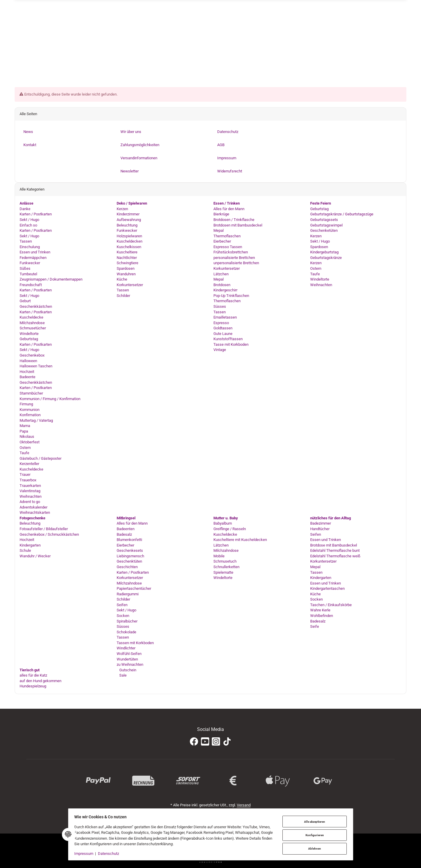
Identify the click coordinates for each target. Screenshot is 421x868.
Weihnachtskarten (35, 513)
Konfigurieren (313, 835)
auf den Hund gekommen (40, 681)
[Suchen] (307, 52)
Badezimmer (321, 524)
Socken (123, 616)
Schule (25, 551)
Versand (244, 805)
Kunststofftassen (228, 339)
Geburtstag (29, 339)
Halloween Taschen (36, 366)
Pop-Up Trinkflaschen (231, 296)
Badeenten (126, 529)
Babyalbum (223, 524)
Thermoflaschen (227, 236)
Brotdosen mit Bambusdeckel (238, 225)
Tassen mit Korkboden (135, 643)
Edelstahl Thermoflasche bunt (335, 551)
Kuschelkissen (129, 247)
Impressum (86, 854)
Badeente (27, 377)
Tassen (26, 241)
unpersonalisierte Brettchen (236, 263)
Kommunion (30, 410)
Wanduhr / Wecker (35, 556)
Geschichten (127, 567)
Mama (25, 426)
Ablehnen (313, 848)
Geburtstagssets (324, 220)
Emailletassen (225, 317)
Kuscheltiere (127, 252)
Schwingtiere (127, 263)
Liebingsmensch (130, 556)
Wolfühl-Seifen (129, 654)
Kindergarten (30, 545)
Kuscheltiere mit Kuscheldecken (240, 540)
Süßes (25, 268)
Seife (315, 626)
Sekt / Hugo (29, 220)
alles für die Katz (33, 675)
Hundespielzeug (33, 686)
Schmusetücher (33, 328)
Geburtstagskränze (326, 258)
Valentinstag (30, 491)
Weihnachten (31, 496)
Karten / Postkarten (36, 214)
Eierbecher (222, 241)
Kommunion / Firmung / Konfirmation (50, 399)
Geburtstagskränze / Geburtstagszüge (342, 214)
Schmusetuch (225, 562)
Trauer (25, 475)
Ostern (25, 448)
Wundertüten (127, 659)
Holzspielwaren (129, 236)
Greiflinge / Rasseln (230, 529)
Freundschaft (31, 285)
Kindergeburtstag (324, 252)
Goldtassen (223, 328)
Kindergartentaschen (327, 588)
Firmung (26, 404)
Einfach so (28, 225)
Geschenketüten (324, 230)
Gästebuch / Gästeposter (40, 458)
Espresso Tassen (228, 247)
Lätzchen (221, 274)
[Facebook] (194, 742)
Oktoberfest (30, 442)
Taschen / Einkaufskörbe (331, 605)
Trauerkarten (30, 486)
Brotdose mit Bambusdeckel (334, 545)
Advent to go (30, 502)
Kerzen (122, 209)
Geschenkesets (130, 551)
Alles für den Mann (229, 209)
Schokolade (126, 632)
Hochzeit (27, 372)
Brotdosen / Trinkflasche (234, 220)
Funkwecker (30, 263)
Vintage (220, 350)
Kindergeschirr (225, 290)
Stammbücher (31, 393)
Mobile (219, 556)
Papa (24, 431)
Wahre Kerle (320, 610)
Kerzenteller (29, 464)
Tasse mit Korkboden (231, 344)
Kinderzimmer (128, 214)
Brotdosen (222, 285)
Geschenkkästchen (36, 306)
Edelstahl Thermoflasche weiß (335, 556)
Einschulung (30, 247)
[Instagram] (216, 742)
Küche (122, 279)
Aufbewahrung (129, 220)
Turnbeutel (28, 274)
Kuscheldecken (130, 241)
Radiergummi (128, 594)
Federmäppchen (33, 258)
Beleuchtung (127, 225)
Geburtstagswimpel (326, 225)
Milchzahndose (32, 323)
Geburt (25, 301)
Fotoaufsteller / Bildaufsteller (44, 529)
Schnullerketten (226, 567)
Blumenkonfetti (129, 540)
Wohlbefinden (322, 616)
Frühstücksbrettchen (231, 252)
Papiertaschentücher (134, 588)
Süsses (220, 306)
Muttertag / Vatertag (36, 420)
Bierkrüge (221, 214)
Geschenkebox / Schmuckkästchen (49, 534)
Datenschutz (110, 854)
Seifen (122, 605)
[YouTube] (205, 742)
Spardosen (126, 268)
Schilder (123, 296)
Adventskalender (33, 507)
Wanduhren (126, 274)
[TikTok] (227, 742)
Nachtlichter (127, 258)
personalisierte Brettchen (234, 258)
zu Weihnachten (130, 664)
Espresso (221, 323)
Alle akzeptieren (313, 822)
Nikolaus (27, 437)
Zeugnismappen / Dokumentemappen (51, 279)
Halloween (28, 361)
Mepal (219, 230)
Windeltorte (29, 334)
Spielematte (223, 572)
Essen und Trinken (35, 252)
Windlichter (126, 648)
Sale (122, 675)
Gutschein (127, 670)
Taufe (24, 453)
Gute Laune (223, 334)
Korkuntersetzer (130, 285)
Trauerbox (28, 480)
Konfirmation (30, 415)
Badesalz (124, 534)
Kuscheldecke (31, 317)
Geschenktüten (129, 562)
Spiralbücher (127, 621)
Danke (25, 209)
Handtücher (320, 529)
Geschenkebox (32, 355)
